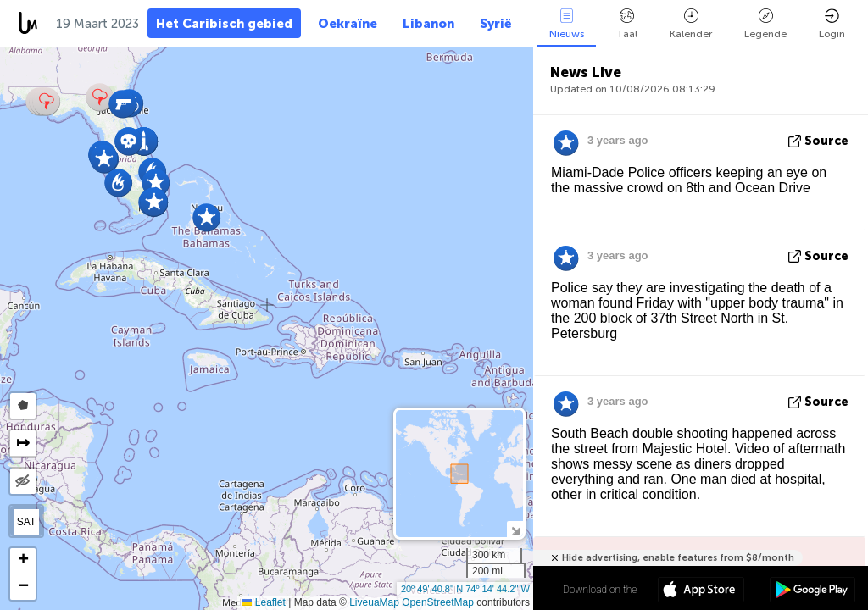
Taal (627, 24)
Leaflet (263, 602)
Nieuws (567, 24)
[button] (118, 183)
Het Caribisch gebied (224, 24)
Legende (765, 24)
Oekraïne (348, 24)
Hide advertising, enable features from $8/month (678, 558)
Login (832, 24)
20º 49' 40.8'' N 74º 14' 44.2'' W (465, 589)
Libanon (428, 24)
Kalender (691, 24)
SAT (26, 522)
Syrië (496, 24)
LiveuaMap (374, 602)
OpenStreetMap (438, 602)
